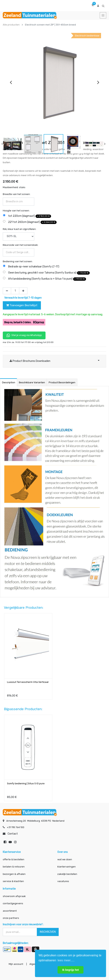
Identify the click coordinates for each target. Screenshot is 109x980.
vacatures (63, 881)
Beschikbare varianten (32, 382)
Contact (13, 834)
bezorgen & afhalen (14, 874)
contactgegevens (13, 903)
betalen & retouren (14, 867)
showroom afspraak (14, 896)
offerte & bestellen (14, 859)
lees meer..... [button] (66, 960)
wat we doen (65, 859)
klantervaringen (67, 867)
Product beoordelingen (62, 382)
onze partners (11, 918)
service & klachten (13, 881)
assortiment (10, 911)
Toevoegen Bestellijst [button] (22, 305)
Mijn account (16, 964)
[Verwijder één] (7, 291)
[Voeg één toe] (23, 291)
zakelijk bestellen (67, 874)
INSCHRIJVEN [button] (48, 932)
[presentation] (11, 82)
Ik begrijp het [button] (71, 970)
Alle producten (11, 25)
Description (9, 382)
